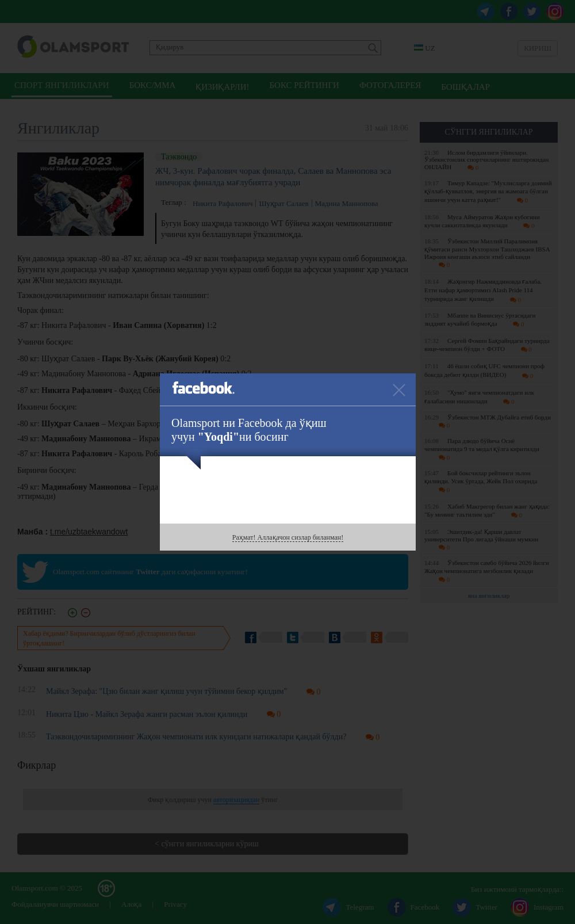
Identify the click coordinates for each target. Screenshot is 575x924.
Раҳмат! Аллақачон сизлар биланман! (288, 537)
